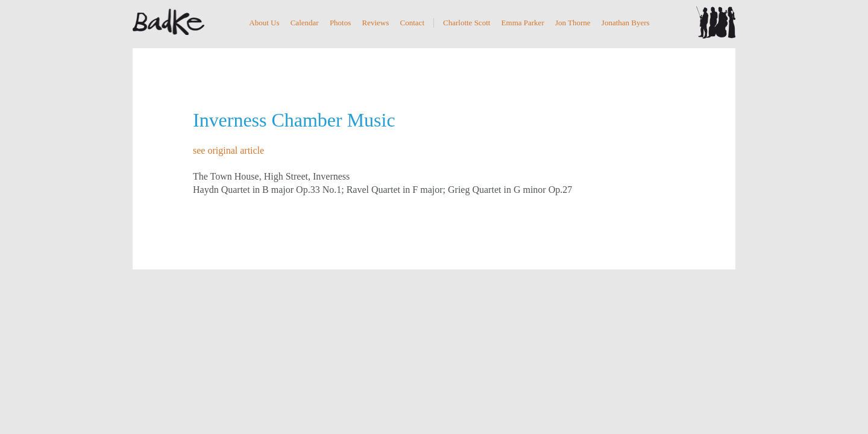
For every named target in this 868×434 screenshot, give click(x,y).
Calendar (305, 23)
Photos (340, 23)
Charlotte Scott (467, 23)
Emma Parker (523, 23)
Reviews (376, 23)
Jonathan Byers (626, 23)
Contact (412, 23)
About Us (264, 23)
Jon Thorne (573, 23)
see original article (228, 150)
